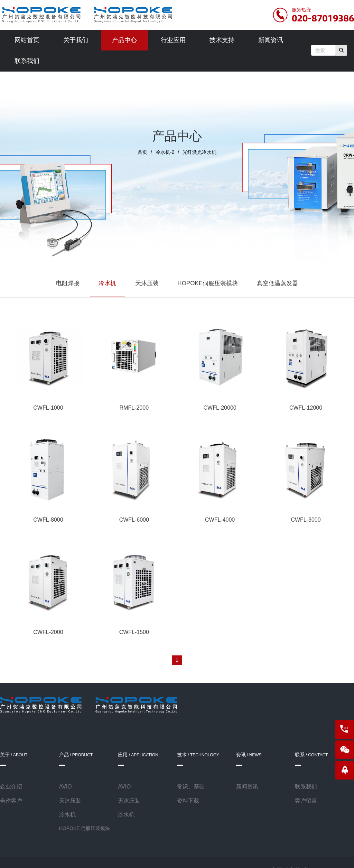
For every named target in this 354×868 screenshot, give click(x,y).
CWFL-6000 (134, 520)
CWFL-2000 (48, 632)
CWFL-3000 (306, 520)
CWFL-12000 (306, 408)
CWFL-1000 (48, 408)
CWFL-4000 (220, 520)
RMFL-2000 (134, 408)
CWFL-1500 (134, 632)
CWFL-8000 (48, 520)
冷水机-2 (165, 152)
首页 (142, 152)
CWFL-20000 (220, 408)
